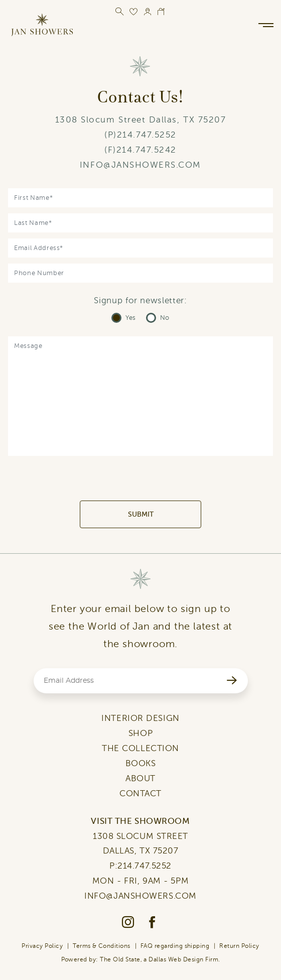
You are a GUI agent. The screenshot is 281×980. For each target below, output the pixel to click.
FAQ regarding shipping (175, 946)
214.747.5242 (147, 150)
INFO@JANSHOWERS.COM (140, 165)
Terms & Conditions (102, 946)
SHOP (140, 733)
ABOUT (140, 778)
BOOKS (141, 763)
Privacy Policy (42, 946)
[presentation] (140, 481)
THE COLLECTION (140, 748)
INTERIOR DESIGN (140, 718)
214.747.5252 (147, 135)
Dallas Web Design (176, 959)
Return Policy (239, 946)
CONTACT (140, 793)
